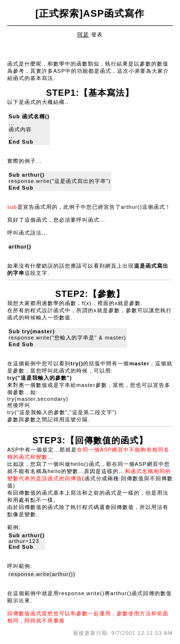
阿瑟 (83, 34)
